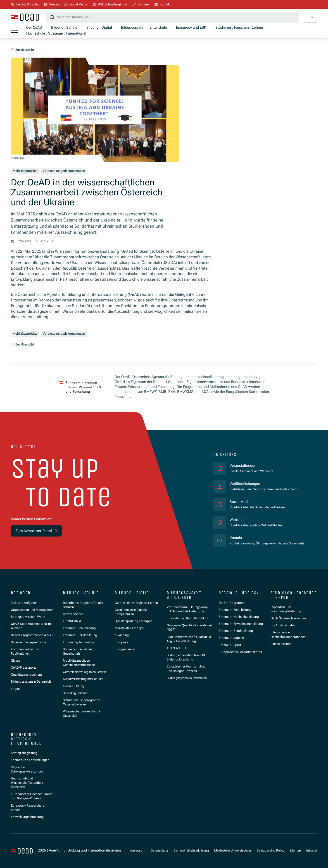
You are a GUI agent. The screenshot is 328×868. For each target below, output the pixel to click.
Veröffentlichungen (245, 484)
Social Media (240, 502)
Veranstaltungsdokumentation (64, 171)
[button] (310, 17)
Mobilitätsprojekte (25, 171)
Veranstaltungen (243, 466)
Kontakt (236, 538)
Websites (237, 520)
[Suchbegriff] (173, 17)
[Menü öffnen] (14, 31)
